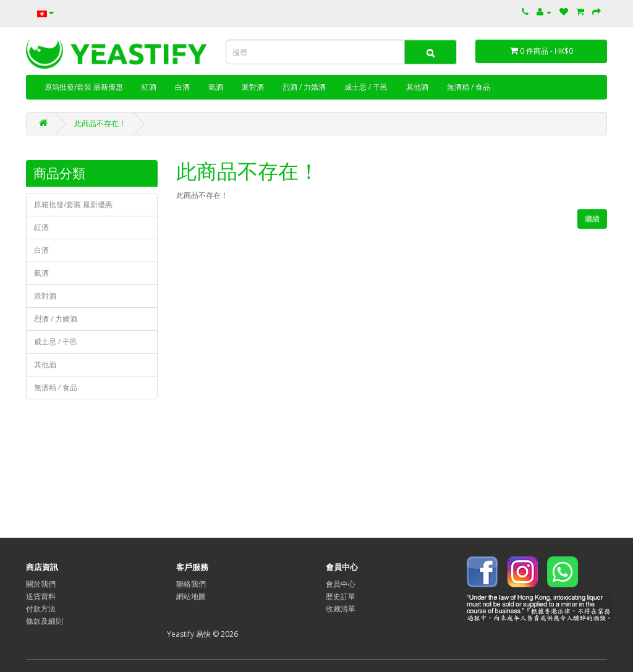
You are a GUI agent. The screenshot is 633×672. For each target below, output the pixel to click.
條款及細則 (45, 621)
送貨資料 (41, 596)
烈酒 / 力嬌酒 (304, 87)
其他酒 (417, 87)
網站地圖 (191, 596)
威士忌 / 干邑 (366, 87)
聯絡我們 (191, 584)
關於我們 (41, 584)
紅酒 (149, 87)
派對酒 (253, 87)
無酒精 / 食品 (469, 87)
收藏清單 (341, 609)
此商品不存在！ (100, 123)
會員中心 (341, 584)
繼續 (592, 219)
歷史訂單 (341, 596)
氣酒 (216, 87)
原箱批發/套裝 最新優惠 (84, 87)
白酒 (182, 87)
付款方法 (41, 609)
